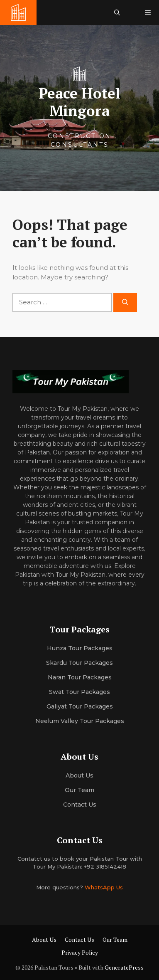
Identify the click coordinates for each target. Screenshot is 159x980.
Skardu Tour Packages (79, 663)
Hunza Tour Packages (80, 648)
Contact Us (80, 805)
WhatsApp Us (104, 887)
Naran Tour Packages (80, 677)
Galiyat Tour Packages (80, 706)
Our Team (115, 939)
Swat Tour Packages (79, 692)
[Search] (125, 302)
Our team (79, 790)
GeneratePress (124, 967)
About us (79, 775)
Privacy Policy (80, 952)
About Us (44, 939)
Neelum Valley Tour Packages (80, 721)
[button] (117, 12)
